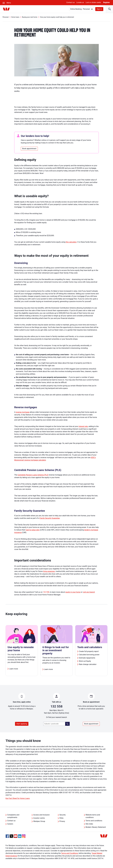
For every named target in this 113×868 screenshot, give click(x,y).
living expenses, (49, 571)
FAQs (61, 818)
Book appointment (29, 149)
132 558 (46, 592)
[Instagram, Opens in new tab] (24, 837)
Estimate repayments (87, 658)
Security (62, 815)
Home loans (15, 17)
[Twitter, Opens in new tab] (11, 836)
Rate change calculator (88, 664)
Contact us (70, 2)
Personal (6, 17)
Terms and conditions (94, 821)
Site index (89, 824)
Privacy (62, 821)
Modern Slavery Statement (96, 827)
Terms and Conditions (70, 853)
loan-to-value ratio (33, 530)
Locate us (80, 2)
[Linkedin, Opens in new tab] (20, 836)
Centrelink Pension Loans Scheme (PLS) (33, 475)
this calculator (71, 242)
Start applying (22, 724)
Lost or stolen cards (93, 2)
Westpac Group (39, 821)
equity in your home (73, 592)
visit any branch (89, 592)
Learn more (14, 669)
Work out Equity (85, 661)
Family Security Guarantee (50, 518)
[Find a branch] (67, 724)
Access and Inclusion (41, 815)
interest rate (83, 426)
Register (107, 2)
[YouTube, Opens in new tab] (16, 836)
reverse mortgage (23, 412)
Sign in (99, 9)
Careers (10, 824)
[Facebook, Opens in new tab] (7, 836)
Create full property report (89, 651)
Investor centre (39, 818)
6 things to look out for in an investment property (56, 650)
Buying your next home (30, 17)
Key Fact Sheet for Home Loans (18, 798)
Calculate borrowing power (89, 655)
